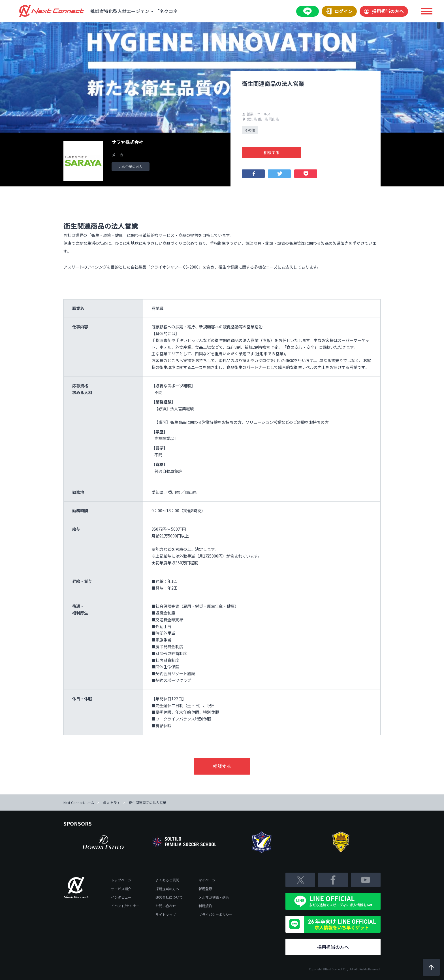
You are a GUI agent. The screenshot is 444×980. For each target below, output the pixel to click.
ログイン (339, 11)
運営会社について (169, 897)
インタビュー (121, 897)
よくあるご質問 (167, 880)
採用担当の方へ (384, 11)
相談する (272, 152)
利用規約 (205, 906)
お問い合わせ (166, 906)
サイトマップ (166, 914)
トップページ (121, 880)
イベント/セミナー (125, 906)
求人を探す (112, 803)
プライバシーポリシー (215, 914)
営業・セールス (256, 114)
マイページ (207, 880)
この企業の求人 (131, 166)
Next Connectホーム (79, 803)
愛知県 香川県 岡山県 (260, 119)
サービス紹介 (121, 889)
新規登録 (205, 889)
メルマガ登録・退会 (214, 897)
